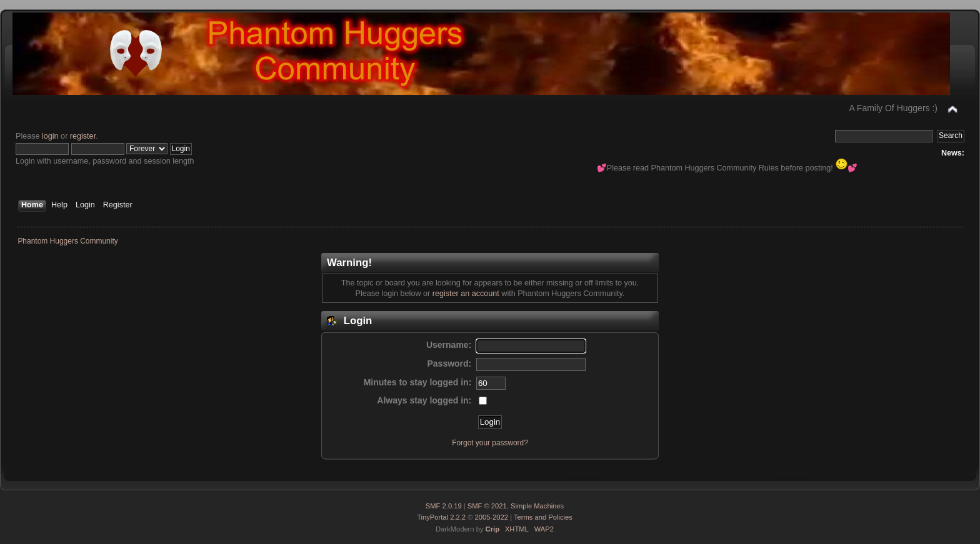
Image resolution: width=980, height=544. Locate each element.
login (50, 136)
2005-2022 (492, 517)
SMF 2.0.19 (444, 506)
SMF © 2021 (487, 506)
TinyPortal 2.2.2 (441, 517)
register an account (466, 294)
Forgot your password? (490, 443)
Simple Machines (537, 506)
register (83, 136)
